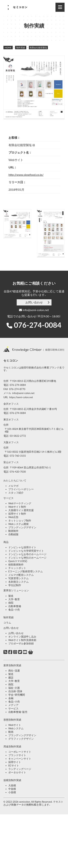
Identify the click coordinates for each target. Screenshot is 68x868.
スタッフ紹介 (16, 493)
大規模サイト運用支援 (21, 510)
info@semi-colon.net (34, 310)
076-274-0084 (38, 325)
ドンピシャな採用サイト (22, 547)
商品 (6, 542)
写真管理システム (18, 578)
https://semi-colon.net (21, 397)
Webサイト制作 (17, 507)
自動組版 (13, 534)
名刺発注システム (18, 582)
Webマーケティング (20, 503)
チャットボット (17, 568)
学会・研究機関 (17, 695)
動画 (11, 732)
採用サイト (15, 762)
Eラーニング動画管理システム (26, 571)
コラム (7, 623)
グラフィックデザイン (21, 739)
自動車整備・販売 (18, 712)
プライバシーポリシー (21, 489)
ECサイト (14, 766)
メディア (13, 705)
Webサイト (15, 725)
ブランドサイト (17, 755)
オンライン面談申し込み (22, 637)
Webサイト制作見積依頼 (22, 640)
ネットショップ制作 (20, 521)
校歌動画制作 (16, 565)
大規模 (12, 785)
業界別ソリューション (16, 590)
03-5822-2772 (18, 436)
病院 (11, 603)
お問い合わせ (34, 302)
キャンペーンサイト (20, 759)
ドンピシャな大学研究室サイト (26, 551)
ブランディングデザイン (22, 527)
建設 (11, 678)
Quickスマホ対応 (18, 561)
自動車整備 (15, 606)
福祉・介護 (14, 688)
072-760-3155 (18, 456)
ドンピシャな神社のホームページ (27, 558)
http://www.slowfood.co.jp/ (26, 175)
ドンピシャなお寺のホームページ (27, 554)
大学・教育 (14, 599)
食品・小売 (14, 610)
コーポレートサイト (20, 752)
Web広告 (13, 517)
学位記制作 (15, 585)
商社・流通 (14, 671)
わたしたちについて (15, 481)
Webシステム (16, 728)
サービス (9, 498)
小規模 (12, 792)
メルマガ (13, 486)
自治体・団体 (15, 691)
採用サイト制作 (17, 514)
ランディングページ (20, 769)
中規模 (12, 789)
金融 (11, 698)
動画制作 (13, 531)
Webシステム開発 (18, 524)
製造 (11, 596)
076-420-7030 (18, 472)
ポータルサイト (17, 772)
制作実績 (9, 617)
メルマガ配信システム (21, 575)
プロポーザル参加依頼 (21, 643)
